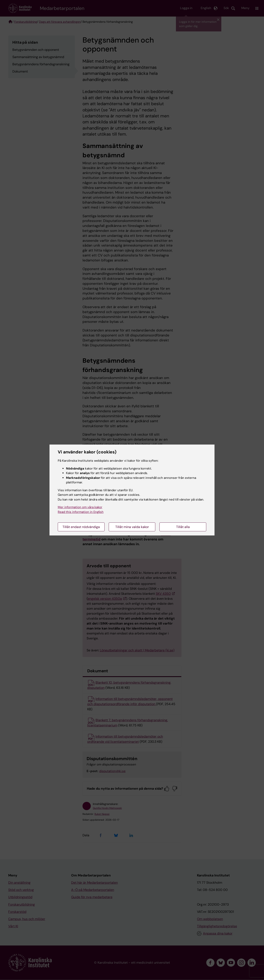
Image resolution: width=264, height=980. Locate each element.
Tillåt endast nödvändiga (81, 527)
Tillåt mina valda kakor (132, 527)
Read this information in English (81, 512)
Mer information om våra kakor (80, 507)
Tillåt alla (183, 527)
